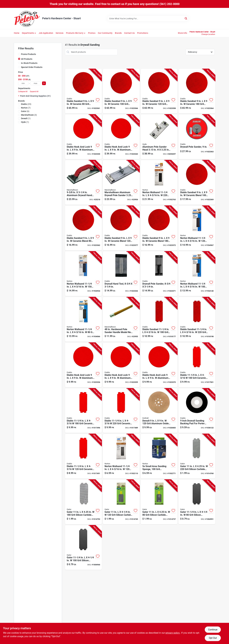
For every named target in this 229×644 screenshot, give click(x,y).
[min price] (23, 83)
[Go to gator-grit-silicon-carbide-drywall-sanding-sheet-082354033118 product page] (83, 548)
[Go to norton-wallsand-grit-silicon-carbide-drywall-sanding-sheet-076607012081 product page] (197, 228)
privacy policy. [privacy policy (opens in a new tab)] (173, 633)
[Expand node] (19, 96)
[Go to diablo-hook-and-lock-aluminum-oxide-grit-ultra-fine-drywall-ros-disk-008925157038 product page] (121, 137)
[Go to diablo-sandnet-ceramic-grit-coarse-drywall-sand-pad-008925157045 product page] (83, 91)
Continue (213, 630)
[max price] (35, 83)
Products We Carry (75, 33)
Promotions (143, 33)
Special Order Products (32, 67)
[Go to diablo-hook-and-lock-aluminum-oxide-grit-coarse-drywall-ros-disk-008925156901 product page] (83, 365)
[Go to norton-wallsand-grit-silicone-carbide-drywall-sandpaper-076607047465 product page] (197, 274)
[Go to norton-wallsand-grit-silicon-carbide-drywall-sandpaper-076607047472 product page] (83, 319)
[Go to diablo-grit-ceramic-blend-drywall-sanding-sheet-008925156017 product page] (197, 365)
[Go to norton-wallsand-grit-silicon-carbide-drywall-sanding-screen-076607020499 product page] (159, 182)
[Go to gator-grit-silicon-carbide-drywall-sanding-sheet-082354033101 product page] (197, 502)
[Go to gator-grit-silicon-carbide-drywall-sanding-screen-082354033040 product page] (159, 502)
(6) (25, 111)
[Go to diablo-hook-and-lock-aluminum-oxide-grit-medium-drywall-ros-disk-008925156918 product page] (121, 365)
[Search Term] (148, 19)
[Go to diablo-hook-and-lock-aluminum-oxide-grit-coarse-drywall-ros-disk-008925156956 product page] (83, 137)
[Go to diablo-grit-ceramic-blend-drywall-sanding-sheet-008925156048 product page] (83, 411)
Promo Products (28, 54)
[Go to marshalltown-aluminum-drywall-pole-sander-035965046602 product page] (121, 182)
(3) (29, 115)
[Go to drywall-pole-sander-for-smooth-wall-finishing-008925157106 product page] (197, 137)
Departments (28, 33)
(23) (26, 104)
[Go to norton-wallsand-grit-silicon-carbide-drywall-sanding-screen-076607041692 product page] (121, 456)
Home (17, 33)
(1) (26, 118)
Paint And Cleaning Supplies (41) (35, 96)
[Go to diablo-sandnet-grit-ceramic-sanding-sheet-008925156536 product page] (159, 319)
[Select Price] (44, 83)
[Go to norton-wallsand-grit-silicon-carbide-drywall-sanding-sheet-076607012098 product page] (83, 274)
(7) (26, 108)
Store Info (182, 33)
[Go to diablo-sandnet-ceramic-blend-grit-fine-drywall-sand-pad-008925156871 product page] (159, 228)
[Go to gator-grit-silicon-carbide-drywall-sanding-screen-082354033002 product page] (197, 456)
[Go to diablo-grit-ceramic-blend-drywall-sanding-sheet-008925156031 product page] (83, 456)
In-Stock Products (29, 63)
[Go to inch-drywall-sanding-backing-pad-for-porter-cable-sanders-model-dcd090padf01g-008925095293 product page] (197, 411)
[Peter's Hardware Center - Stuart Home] (27, 18)
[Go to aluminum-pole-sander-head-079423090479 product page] (159, 137)
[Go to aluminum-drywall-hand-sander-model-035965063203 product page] (83, 182)
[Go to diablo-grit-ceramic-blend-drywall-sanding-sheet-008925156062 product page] (121, 411)
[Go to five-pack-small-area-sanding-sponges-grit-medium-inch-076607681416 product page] (159, 456)
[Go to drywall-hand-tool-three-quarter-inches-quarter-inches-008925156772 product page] (121, 274)
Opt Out (213, 638)
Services (60, 33)
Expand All (34, 92)
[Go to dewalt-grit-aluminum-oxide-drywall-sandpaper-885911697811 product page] (159, 411)
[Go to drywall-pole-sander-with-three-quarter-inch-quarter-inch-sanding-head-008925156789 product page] (159, 274)
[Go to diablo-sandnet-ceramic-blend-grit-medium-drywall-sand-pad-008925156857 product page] (197, 182)
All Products (27, 59)
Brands (118, 33)
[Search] (186, 18)
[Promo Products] (19, 54)
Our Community (105, 33)
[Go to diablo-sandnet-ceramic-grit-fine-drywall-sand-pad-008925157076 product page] (197, 91)
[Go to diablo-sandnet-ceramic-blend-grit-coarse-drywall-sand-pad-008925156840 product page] (83, 228)
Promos (92, 33)
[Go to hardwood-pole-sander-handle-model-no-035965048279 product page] (121, 319)
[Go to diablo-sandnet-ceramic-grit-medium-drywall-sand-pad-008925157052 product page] (121, 91)
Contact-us (129, 33)
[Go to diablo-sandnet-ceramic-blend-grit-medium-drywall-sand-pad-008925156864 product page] (121, 228)
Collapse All (23, 92)
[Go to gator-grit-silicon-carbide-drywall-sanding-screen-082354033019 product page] (83, 502)
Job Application (46, 33)
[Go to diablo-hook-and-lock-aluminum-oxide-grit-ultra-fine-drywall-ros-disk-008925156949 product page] (159, 365)
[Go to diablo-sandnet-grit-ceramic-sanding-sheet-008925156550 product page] (197, 319)
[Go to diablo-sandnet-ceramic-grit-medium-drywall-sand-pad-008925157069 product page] (159, 91)
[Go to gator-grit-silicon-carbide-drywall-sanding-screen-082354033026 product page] (121, 502)
